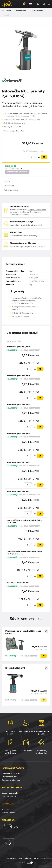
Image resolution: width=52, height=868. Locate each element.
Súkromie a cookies (10, 813)
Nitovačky (6, 15)
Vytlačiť (7, 181)
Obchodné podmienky (11, 773)
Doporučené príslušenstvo (14, 131)
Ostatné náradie (37, 10)
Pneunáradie (21, 10)
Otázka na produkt (11, 190)
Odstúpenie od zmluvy (11, 780)
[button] (31, 4)
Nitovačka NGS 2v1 (15, 668)
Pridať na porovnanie (17, 172)
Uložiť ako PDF (10, 186)
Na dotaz (10, 700)
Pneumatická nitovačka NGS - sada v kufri (23, 632)
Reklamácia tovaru (9, 777)
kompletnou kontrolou (37, 210)
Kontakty (5, 809)
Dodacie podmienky (10, 793)
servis (40, 225)
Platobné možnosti (9, 796)
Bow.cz (6, 10)
